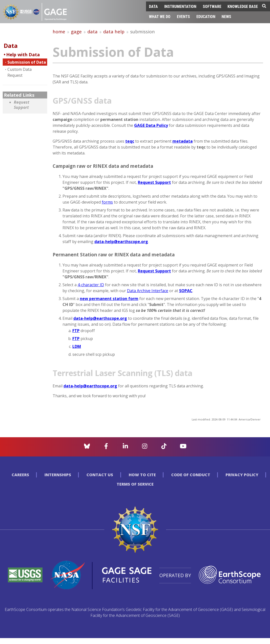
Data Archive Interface (148, 291)
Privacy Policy (242, 475)
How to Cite (142, 475)
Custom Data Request (20, 72)
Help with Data (23, 55)
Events (183, 16)
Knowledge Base (243, 6)
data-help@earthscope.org (121, 242)
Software (212, 6)
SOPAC (186, 291)
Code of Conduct (191, 475)
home (59, 31)
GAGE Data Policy (151, 125)
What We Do (160, 16)
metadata (183, 141)
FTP (76, 331)
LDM (77, 346)
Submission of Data (27, 62)
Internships (58, 475)
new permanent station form (109, 299)
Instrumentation (180, 6)
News (226, 16)
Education (206, 16)
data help (114, 31)
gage (76, 31)
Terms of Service (135, 484)
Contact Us (100, 475)
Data (153, 6)
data (93, 31)
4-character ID (91, 285)
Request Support (22, 105)
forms (107, 202)
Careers (20, 475)
